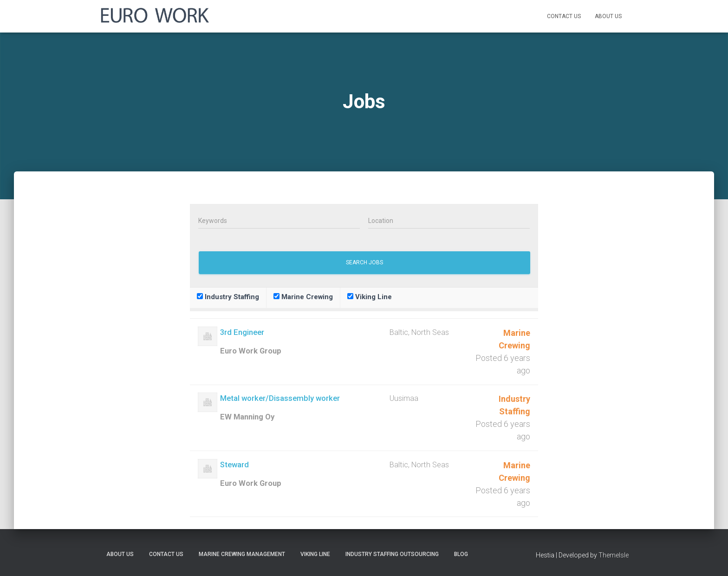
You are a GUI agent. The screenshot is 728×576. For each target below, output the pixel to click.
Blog (461, 554)
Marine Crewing (303, 297)
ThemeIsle (614, 555)
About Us (608, 16)
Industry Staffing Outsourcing (392, 554)
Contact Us (564, 16)
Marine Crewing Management (242, 554)
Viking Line (370, 297)
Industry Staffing (228, 297)
